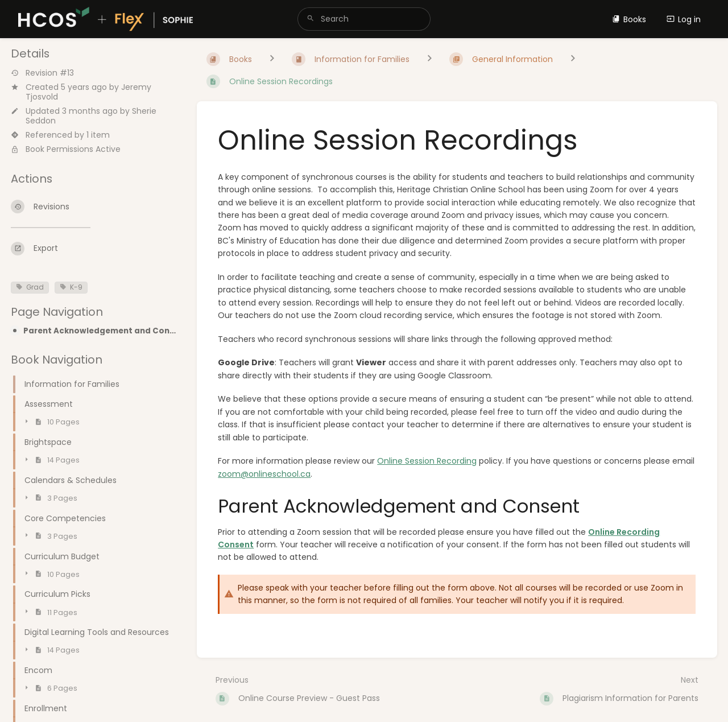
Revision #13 (42, 73)
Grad (30, 287)
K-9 (71, 287)
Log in (684, 19)
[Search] (311, 19)
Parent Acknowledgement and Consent (101, 331)
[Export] (95, 249)
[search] (364, 19)
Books (629, 19)
